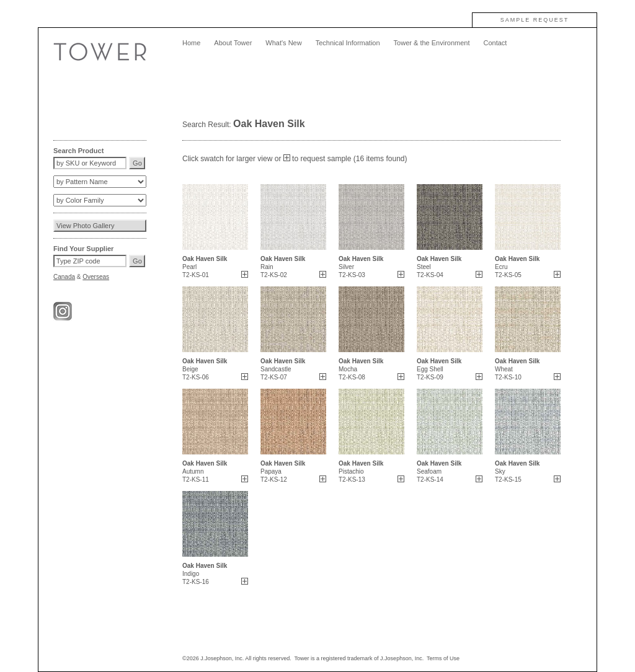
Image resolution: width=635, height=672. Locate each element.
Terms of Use (443, 658)
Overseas (96, 277)
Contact (495, 43)
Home (191, 43)
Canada (64, 277)
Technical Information (348, 43)
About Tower (233, 43)
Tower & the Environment (432, 43)
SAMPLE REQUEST (535, 20)
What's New (283, 43)
